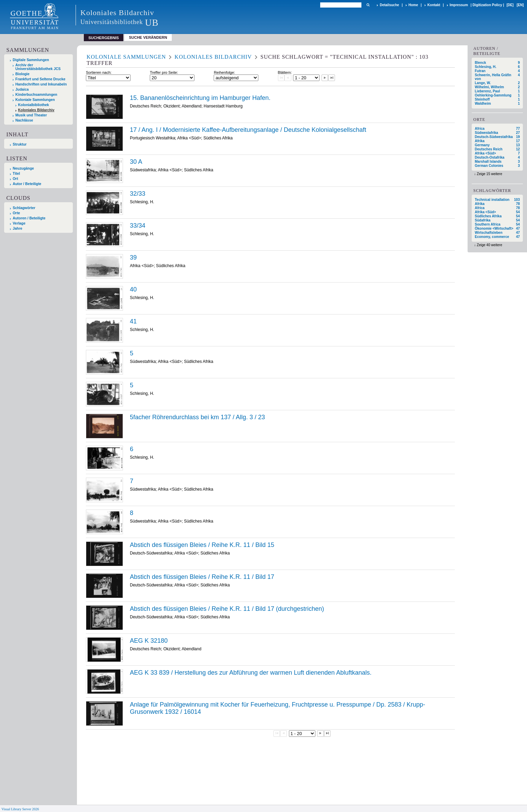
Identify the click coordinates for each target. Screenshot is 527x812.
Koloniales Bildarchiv (36, 110)
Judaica (22, 89)
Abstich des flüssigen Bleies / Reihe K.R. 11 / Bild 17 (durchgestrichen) (227, 609)
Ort (15, 179)
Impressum (459, 5)
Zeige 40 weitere (490, 245)
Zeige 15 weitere (490, 174)
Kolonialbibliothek (34, 105)
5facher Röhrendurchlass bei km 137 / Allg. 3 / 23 (197, 417)
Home (413, 5)
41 (133, 321)
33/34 (138, 226)
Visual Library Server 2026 (20, 809)
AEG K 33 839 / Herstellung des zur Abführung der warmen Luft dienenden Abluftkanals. (251, 673)
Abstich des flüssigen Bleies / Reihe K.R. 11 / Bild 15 (202, 545)
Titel (16, 174)
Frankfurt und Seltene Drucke (41, 79)
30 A (136, 162)
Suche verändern (148, 37)
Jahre (18, 228)
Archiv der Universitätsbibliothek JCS (38, 67)
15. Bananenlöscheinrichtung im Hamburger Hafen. (200, 98)
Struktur (20, 144)
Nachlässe (24, 120)
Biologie (23, 74)
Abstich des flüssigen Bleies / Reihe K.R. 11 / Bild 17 (202, 577)
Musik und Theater (31, 115)
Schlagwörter (24, 208)
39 (133, 258)
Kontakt (434, 5)
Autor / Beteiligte (27, 184)
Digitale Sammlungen (31, 60)
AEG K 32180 (149, 641)
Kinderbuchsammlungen (36, 95)
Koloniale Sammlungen (35, 100)
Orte (16, 213)
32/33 (138, 194)
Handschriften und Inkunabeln (41, 84)
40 (133, 289)
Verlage (19, 223)
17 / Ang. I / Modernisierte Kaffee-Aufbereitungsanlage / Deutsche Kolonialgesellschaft (248, 130)
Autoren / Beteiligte (29, 218)
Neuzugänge (23, 168)
